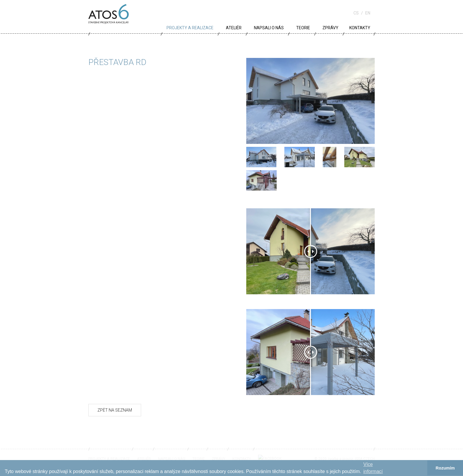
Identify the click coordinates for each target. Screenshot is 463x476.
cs (356, 13)
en (368, 13)
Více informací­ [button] (373, 468)
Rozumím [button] (445, 468)
